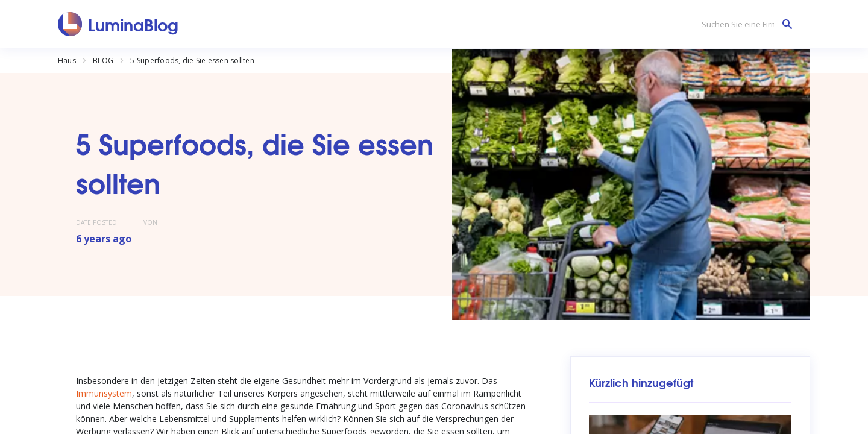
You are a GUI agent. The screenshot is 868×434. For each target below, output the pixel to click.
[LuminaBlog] (118, 24)
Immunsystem (104, 393)
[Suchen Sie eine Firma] (744, 24)
